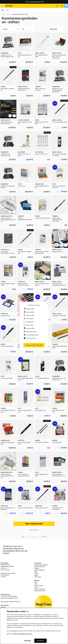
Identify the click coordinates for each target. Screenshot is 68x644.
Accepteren (40, 641)
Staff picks (38, 577)
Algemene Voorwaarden (8, 573)
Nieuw (36, 575)
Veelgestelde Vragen (7, 566)
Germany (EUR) (29, 328)
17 (42, 537)
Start (3, 14)
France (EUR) (28, 325)
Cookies (3, 577)
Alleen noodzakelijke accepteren (22, 634)
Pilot (36, 582)
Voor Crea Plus (5, 570)
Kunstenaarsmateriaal (41, 565)
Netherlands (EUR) (30, 332)
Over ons (3, 568)
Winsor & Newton (40, 589)
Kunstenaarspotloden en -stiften (20, 14)
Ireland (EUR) (28, 322)
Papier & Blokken (40, 570)
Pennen (8, 14)
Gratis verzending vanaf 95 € (34, 2)
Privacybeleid (5, 575)
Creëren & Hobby (40, 567)
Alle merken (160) (40, 591)
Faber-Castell (39, 586)
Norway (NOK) (29, 312)
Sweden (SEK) (29, 309)
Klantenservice (5, 565)
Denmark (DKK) (29, 315)
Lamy (36, 584)
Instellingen (28, 641)
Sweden (3, 607)
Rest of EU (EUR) (30, 338)
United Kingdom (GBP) (31, 335)
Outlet (36, 573)
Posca (36, 587)
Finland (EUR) (29, 319)
